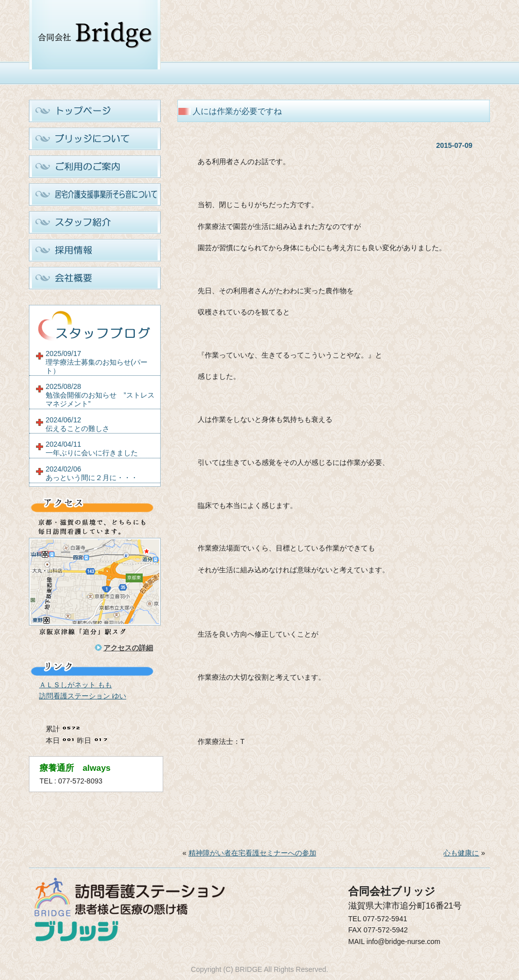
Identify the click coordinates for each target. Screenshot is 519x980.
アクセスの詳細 (128, 648)
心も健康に (461, 853)
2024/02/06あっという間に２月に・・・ (92, 473)
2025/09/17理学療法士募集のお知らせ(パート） (97, 362)
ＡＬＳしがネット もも (76, 685)
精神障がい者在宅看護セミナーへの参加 (252, 853)
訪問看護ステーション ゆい (83, 696)
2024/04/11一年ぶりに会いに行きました (92, 448)
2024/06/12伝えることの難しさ (78, 424)
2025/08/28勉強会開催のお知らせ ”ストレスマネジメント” (100, 395)
